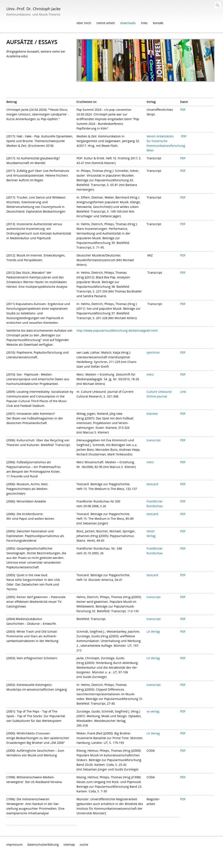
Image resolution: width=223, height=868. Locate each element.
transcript (154, 619)
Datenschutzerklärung (43, 845)
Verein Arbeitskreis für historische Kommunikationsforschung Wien (166, 143)
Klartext (152, 414)
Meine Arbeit (106, 23)
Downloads (128, 23)
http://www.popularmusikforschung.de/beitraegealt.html (117, 330)
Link (183, 392)
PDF (183, 110)
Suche (84, 845)
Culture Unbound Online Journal (159, 394)
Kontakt (158, 23)
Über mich (84, 23)
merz (150, 374)
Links (144, 23)
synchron (153, 352)
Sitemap (69, 845)
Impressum (14, 845)
